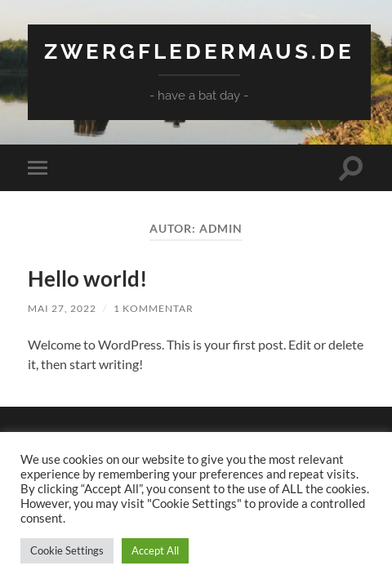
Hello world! (87, 278)
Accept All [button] (155, 550)
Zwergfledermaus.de (199, 51)
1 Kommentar (154, 308)
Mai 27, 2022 (62, 308)
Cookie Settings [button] (67, 550)
